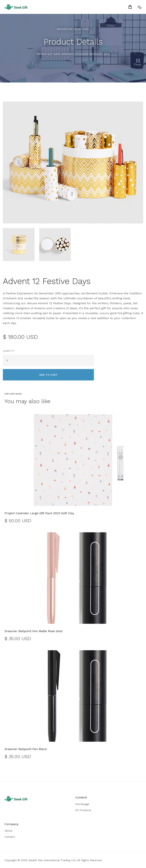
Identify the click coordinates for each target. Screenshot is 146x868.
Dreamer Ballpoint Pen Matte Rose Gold (33, 631)
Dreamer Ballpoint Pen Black (26, 749)
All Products (83, 810)
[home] (16, 7)
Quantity (9, 351)
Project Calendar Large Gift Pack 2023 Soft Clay (39, 513)
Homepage (82, 804)
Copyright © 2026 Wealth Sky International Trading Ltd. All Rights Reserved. (53, 860)
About (8, 831)
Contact (10, 837)
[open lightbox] (73, 163)
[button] (131, 7)
